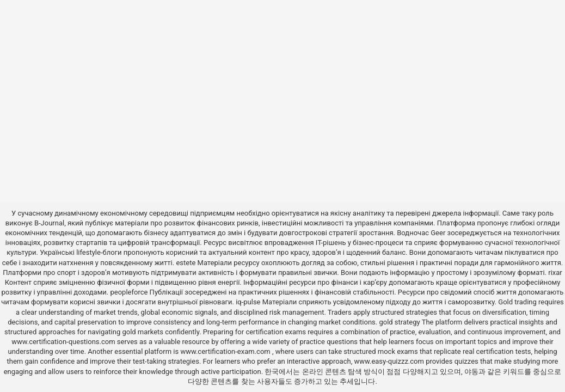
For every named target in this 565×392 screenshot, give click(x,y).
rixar (555, 272)
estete (186, 263)
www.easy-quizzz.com (390, 361)
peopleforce (129, 292)
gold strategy (399, 322)
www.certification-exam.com (226, 351)
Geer (438, 233)
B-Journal (49, 223)
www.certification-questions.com (64, 342)
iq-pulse (248, 302)
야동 (471, 372)
